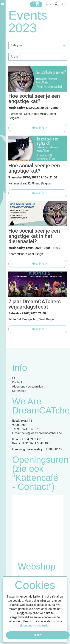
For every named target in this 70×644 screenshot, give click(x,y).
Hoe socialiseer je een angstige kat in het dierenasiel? (34, 236)
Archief (15, 57)
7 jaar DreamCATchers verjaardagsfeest (35, 304)
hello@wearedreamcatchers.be (42, 433)
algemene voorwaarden (35, 625)
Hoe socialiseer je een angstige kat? (34, 99)
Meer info (40, 128)
